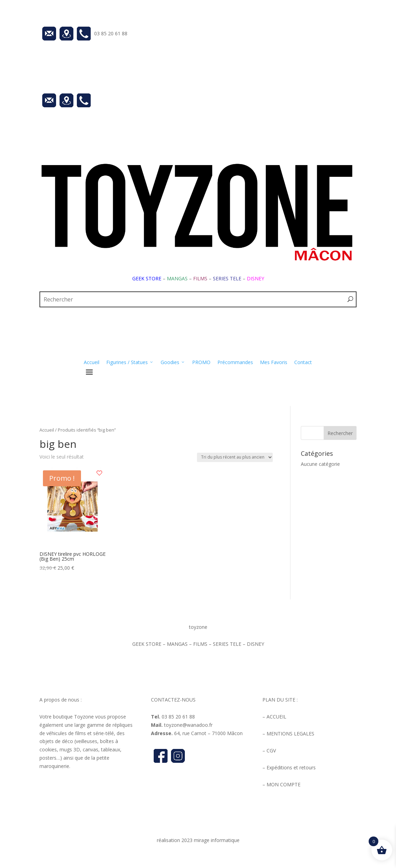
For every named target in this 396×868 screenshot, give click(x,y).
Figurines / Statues (130, 362)
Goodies (173, 362)
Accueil (92, 362)
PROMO (201, 362)
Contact (303, 362)
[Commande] (235, 457)
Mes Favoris (274, 362)
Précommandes (235, 362)
